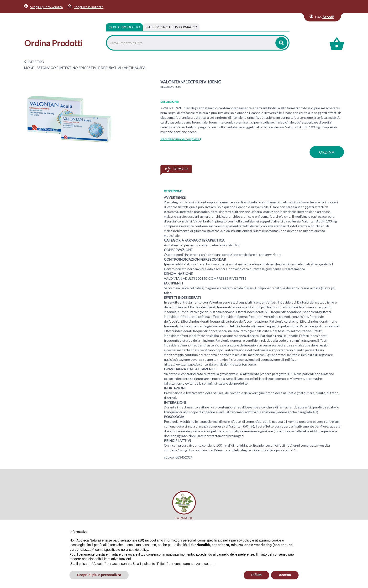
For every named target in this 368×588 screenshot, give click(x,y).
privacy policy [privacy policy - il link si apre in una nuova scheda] (241, 540)
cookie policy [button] (139, 550)
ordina (327, 152)
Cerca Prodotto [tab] (124, 27)
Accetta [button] (285, 575)
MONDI (30, 68)
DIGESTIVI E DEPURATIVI (101, 68)
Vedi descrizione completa (181, 139)
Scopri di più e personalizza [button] (99, 575)
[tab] (171, 27)
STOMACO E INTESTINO (58, 68)
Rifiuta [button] (257, 575)
